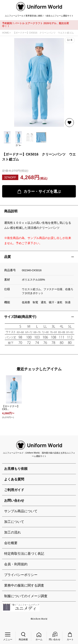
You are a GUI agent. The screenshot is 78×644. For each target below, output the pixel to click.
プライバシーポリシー (21, 575)
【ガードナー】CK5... (11, 408)
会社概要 (11, 543)
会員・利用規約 (16, 564)
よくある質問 (14, 479)
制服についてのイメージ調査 (26, 596)
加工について (14, 522)
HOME (6, 33)
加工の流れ (12, 532)
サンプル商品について (21, 511)
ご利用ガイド (14, 490)
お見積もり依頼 (16, 469)
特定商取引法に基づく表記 (24, 554)
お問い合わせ (14, 500)
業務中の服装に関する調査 (24, 585)
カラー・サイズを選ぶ (39, 192)
